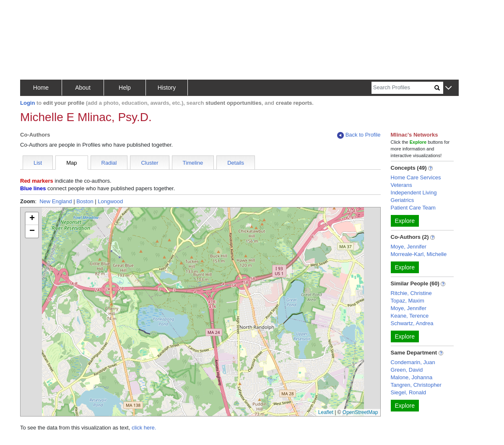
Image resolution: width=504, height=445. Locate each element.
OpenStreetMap (360, 412)
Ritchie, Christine (411, 293)
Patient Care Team (413, 208)
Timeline (193, 163)
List (38, 163)
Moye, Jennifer (409, 247)
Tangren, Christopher (416, 385)
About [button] (83, 88)
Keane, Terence (410, 316)
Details (236, 163)
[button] (448, 88)
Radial (109, 163)
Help (125, 88)
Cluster (149, 163)
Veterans (401, 185)
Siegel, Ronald (409, 392)
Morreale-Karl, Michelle (419, 254)
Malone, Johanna (412, 377)
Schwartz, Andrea (412, 323)
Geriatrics (403, 200)
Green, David (407, 370)
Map (71, 163)
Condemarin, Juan (413, 362)
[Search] (403, 88)
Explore (405, 221)
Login (27, 103)
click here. (144, 428)
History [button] (167, 88)
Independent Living (414, 193)
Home (41, 88)
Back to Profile (359, 135)
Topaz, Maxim (408, 301)
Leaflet (326, 412)
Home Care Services (416, 177)
